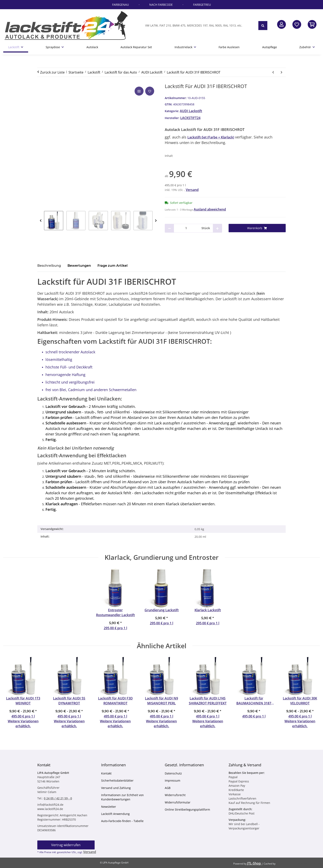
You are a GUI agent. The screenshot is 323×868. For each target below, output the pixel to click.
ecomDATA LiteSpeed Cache (298, 863)
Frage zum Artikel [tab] (113, 266)
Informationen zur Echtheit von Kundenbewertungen (122, 797)
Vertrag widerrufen (66, 845)
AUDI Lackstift (191, 111)
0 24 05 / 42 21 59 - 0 (58, 798)
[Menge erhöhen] (217, 228)
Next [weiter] (156, 221)
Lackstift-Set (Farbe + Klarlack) (211, 137)
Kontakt (106, 773)
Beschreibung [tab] (49, 266)
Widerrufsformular (178, 802)
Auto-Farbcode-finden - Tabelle (122, 821)
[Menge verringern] (169, 228)
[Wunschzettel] (297, 24)
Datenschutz (173, 773)
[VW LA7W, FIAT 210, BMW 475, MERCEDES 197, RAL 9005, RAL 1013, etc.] (200, 25)
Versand (192, 190)
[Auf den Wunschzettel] (150, 91)
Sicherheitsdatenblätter (117, 780)
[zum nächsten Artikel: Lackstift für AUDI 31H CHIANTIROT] (282, 72)
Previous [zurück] (41, 221)
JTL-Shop (254, 863)
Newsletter (109, 807)
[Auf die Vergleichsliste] (139, 91)
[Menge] (186, 228)
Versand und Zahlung (116, 788)
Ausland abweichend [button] (210, 209)
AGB (168, 788)
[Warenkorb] (257, 228)
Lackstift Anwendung (115, 814)
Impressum (173, 780)
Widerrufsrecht (175, 795)
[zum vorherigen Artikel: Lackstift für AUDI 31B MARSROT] (273, 72)
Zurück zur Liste (52, 72)
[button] (282, 24)
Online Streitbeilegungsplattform (187, 809)
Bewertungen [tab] (79, 266)
